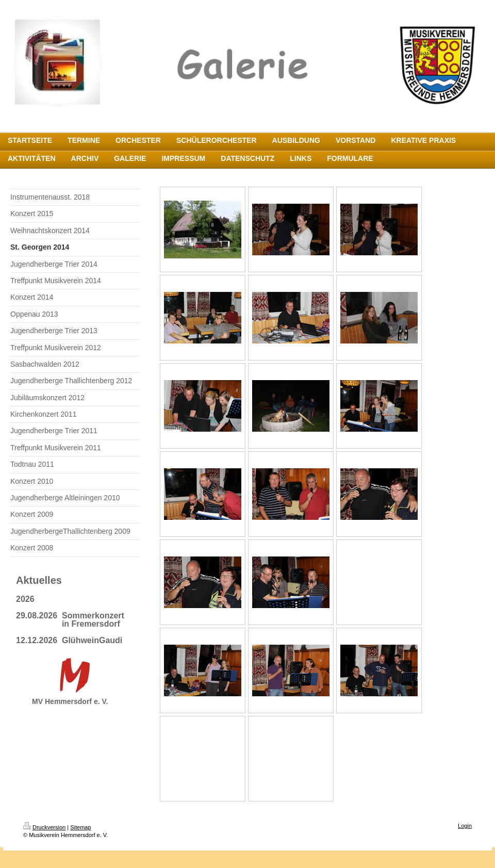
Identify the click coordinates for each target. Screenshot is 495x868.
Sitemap (80, 827)
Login (465, 826)
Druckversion (44, 827)
